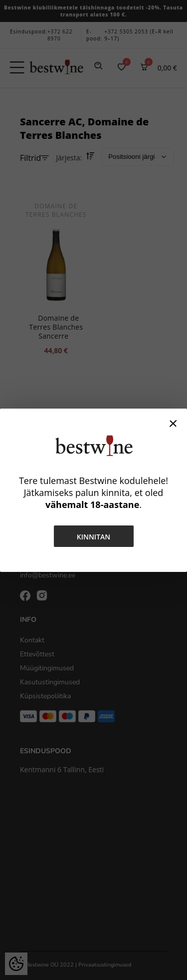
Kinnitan (94, 537)
